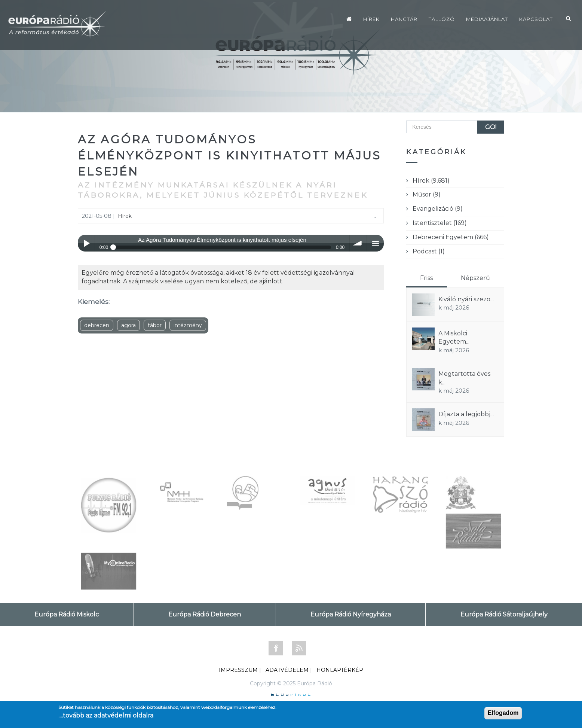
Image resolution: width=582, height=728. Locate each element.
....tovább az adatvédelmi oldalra (106, 715)
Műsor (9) (427, 194)
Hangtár (404, 19)
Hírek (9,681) (431, 181)
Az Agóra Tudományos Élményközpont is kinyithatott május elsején (229, 156)
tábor (155, 325)
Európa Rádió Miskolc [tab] (67, 614)
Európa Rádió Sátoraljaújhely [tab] (504, 614)
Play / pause (86, 243)
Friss (426, 278)
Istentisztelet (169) (440, 223)
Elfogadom (503, 713)
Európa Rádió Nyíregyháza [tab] (351, 614)
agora (128, 325)
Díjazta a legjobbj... (466, 414)
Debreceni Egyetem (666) (451, 237)
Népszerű (475, 278)
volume (358, 243)
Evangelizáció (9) (438, 209)
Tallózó (442, 19)
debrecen (97, 325)
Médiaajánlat (487, 19)
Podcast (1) (429, 251)
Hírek (371, 19)
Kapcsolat (536, 19)
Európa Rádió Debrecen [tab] (205, 614)
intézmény (188, 325)
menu (375, 243)
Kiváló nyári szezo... (466, 299)
